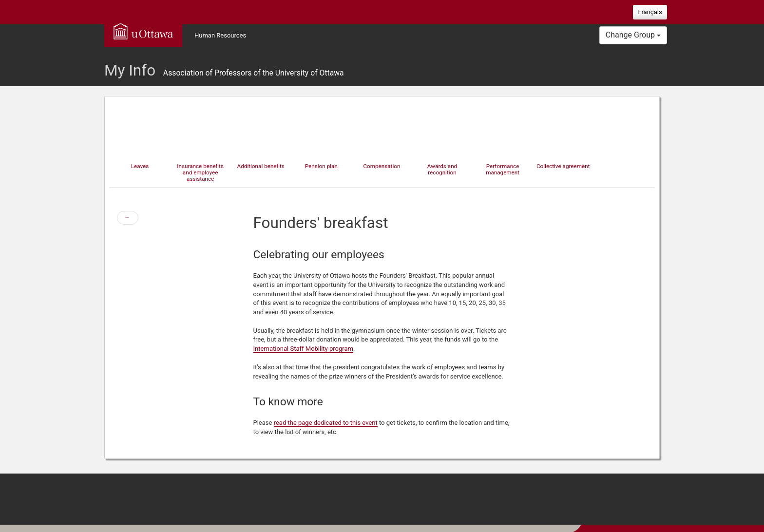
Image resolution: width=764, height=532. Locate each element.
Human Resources (220, 35)
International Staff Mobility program (303, 349)
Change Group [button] (633, 35)
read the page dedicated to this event (326, 423)
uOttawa (143, 31)
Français (650, 12)
